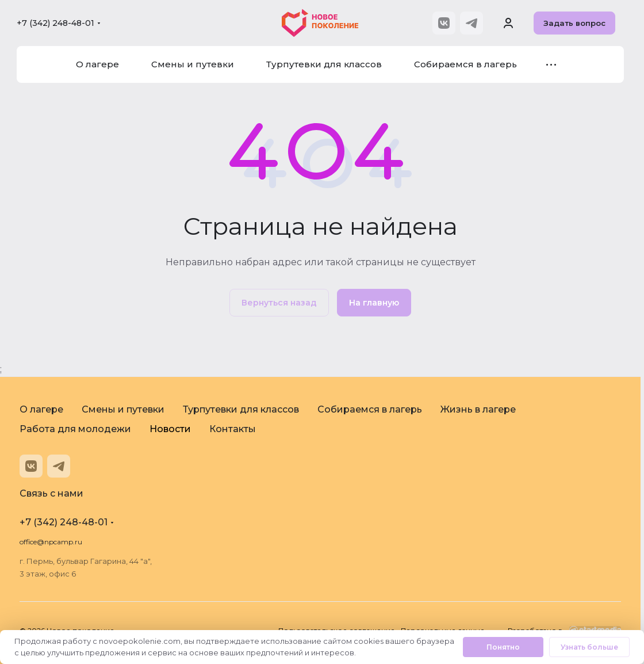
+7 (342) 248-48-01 (55, 23)
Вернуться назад (279, 303)
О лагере (41, 409)
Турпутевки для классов (241, 409)
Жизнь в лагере (478, 409)
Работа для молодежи (75, 429)
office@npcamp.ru (51, 542)
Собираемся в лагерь (370, 409)
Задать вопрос (574, 23)
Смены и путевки (123, 409)
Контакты (233, 429)
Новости (170, 429)
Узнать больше (589, 647)
